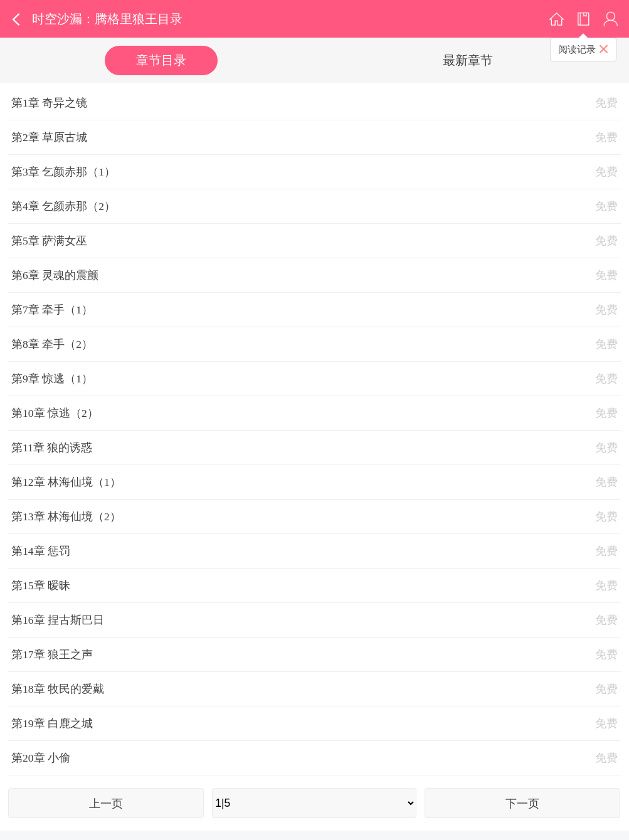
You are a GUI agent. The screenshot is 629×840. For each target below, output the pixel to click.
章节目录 (161, 60)
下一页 (522, 804)
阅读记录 (577, 50)
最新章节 (468, 60)
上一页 (106, 804)
